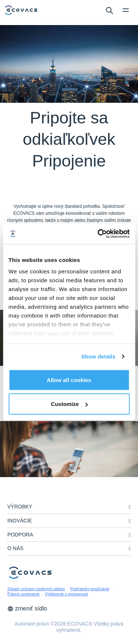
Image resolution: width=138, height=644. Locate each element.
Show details (98, 356)
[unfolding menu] (130, 507)
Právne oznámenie (24, 594)
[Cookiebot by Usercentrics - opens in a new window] (98, 234)
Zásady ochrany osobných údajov (36, 589)
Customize (69, 404)
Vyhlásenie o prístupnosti (66, 594)
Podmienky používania (90, 589)
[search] (109, 10)
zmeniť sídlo (27, 608)
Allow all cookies (69, 380)
